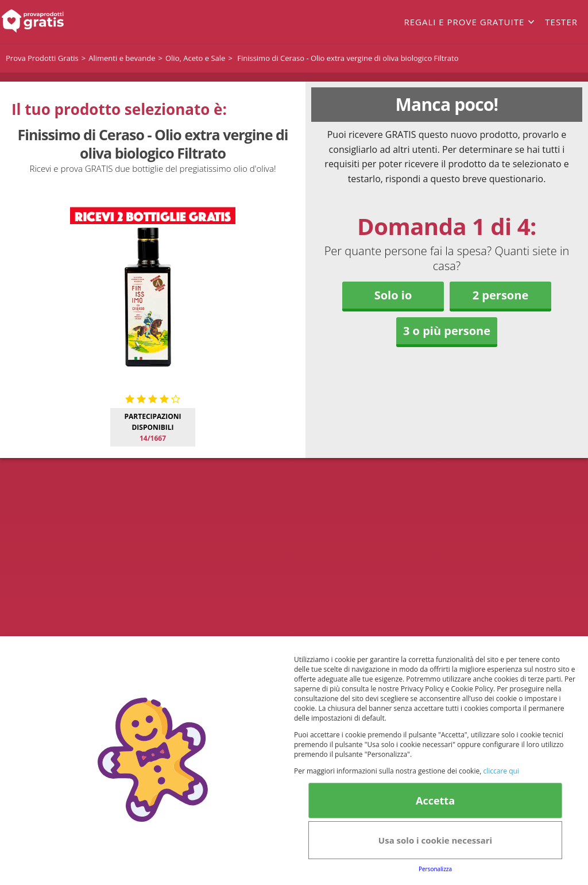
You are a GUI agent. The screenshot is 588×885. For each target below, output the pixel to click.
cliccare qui (501, 771)
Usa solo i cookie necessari (435, 840)
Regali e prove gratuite (464, 22)
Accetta (435, 801)
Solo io (393, 295)
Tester (561, 22)
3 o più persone (447, 331)
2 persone (500, 295)
